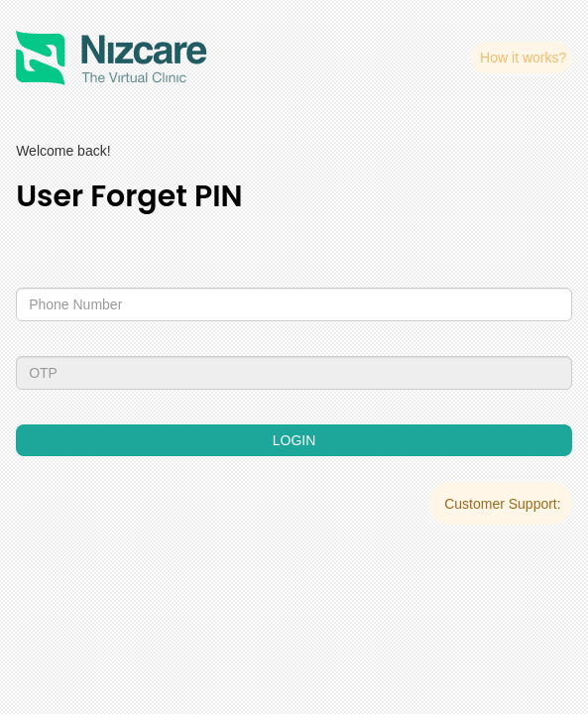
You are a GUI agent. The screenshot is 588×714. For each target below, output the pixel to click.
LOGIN (294, 440)
